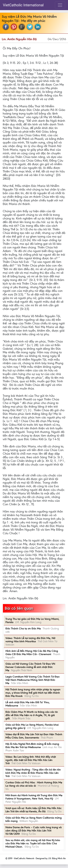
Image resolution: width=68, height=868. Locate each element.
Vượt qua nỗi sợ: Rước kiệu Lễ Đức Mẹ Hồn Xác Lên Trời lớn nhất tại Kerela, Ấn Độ (33, 810)
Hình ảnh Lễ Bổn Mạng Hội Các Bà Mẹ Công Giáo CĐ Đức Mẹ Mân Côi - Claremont (32, 653)
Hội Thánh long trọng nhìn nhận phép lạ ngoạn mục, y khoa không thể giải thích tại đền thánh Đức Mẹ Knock (33, 693)
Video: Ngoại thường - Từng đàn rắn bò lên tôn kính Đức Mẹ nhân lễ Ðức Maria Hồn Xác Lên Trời (33, 773)
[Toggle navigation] (60, 5)
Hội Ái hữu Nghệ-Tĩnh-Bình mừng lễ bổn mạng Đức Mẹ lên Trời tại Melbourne (32, 746)
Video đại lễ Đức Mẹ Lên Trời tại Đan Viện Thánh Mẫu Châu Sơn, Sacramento (34, 736)
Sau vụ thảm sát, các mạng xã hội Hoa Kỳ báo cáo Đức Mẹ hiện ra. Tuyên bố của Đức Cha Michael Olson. (33, 843)
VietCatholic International (23, 5)
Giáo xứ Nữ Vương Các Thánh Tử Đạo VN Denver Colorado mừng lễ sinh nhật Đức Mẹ (30, 667)
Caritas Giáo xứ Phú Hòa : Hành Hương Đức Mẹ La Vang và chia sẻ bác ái (34, 784)
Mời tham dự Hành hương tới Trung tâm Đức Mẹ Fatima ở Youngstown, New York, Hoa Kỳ (34, 797)
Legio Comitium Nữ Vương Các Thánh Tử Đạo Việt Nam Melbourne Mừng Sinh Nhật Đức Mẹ (32, 680)
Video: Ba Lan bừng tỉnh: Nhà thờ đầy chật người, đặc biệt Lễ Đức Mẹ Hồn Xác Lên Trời (31, 760)
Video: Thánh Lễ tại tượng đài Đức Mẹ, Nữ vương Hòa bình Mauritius (30, 640)
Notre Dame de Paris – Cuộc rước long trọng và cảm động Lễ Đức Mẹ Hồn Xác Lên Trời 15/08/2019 (34, 831)
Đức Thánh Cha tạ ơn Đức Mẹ (23, 628)
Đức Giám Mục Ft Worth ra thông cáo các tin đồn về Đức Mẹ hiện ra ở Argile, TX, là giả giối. (32, 715)
